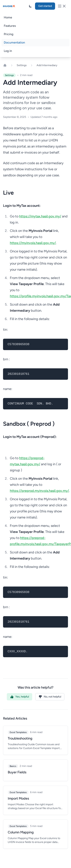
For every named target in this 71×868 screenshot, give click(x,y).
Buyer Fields (17, 772)
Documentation (14, 42)
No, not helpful (50, 697)
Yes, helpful (20, 697)
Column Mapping (21, 832)
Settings (22, 65)
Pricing (9, 34)
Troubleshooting (20, 738)
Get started (45, 6)
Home (8, 17)
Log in (8, 51)
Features (10, 26)
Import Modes (18, 798)
